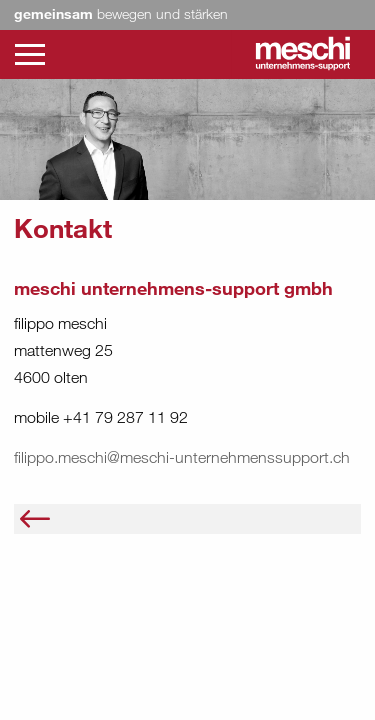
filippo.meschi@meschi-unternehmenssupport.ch (182, 457)
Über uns (88, 518)
